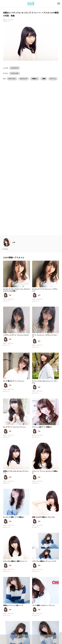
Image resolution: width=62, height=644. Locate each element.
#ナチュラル (12, 79)
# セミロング (15, 68)
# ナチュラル (15, 73)
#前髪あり (35, 79)
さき (14, 158)
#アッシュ (53, 79)
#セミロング (24, 79)
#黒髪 (44, 79)
